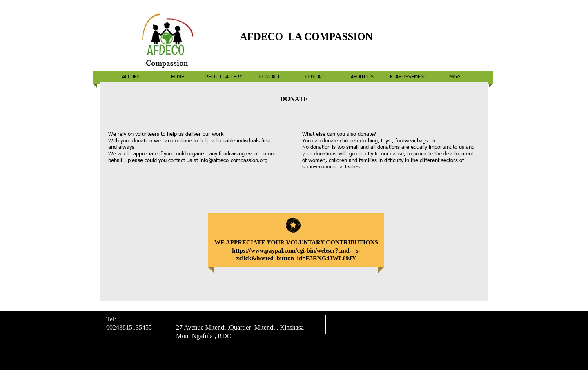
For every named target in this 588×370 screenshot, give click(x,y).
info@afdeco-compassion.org (234, 161)
